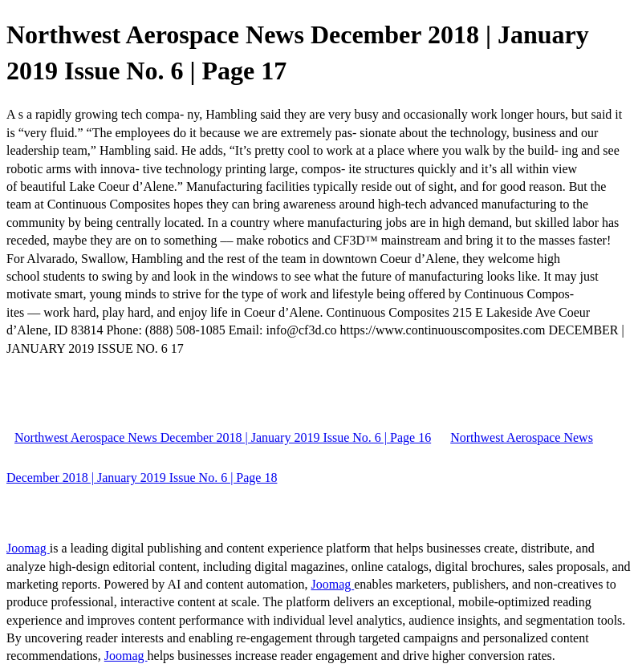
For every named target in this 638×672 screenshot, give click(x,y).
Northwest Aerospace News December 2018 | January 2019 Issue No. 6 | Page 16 (223, 437)
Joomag (28, 548)
